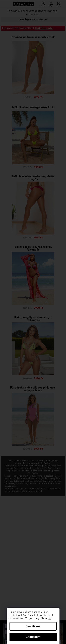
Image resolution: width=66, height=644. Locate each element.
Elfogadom (33, 637)
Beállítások (33, 626)
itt (50, 618)
